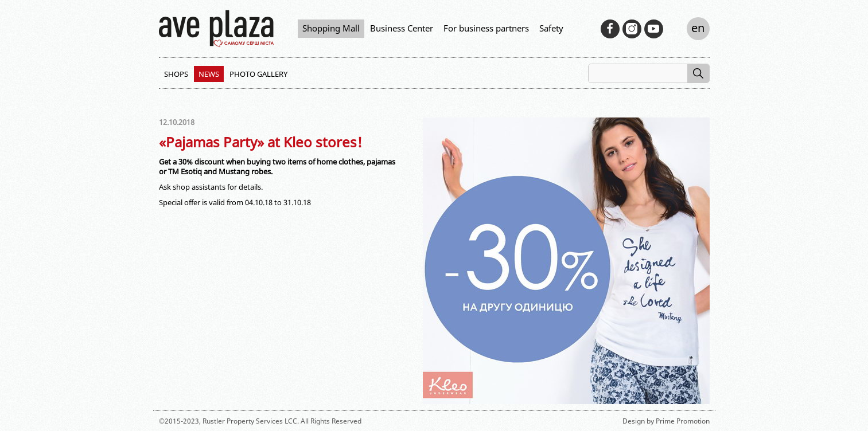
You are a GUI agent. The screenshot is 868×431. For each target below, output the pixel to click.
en (698, 28)
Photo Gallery (258, 74)
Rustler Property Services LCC (250, 421)
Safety (551, 28)
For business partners (486, 28)
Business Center (402, 28)
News (209, 74)
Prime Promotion (683, 421)
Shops (176, 74)
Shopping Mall (331, 28)
